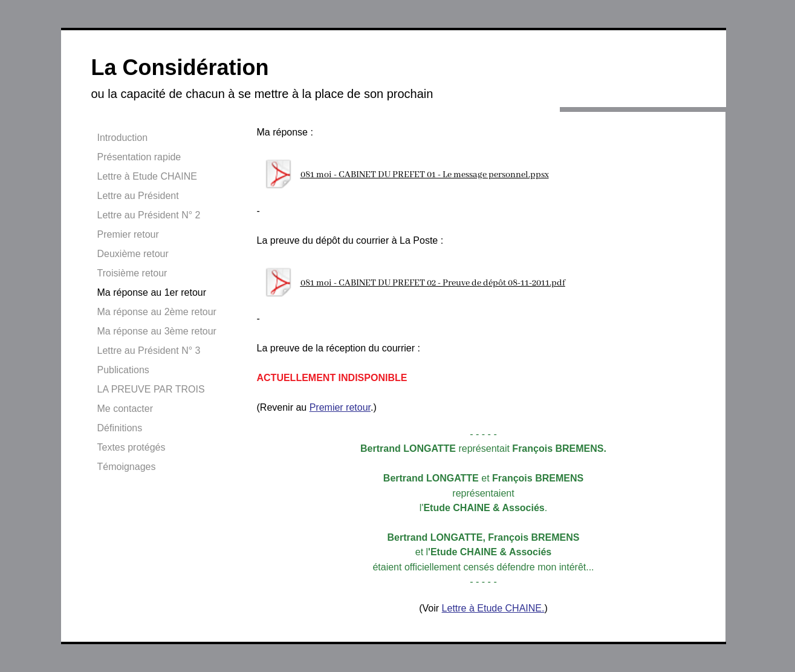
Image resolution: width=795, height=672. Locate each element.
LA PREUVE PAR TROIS (151, 389)
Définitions (120, 428)
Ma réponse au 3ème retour (157, 331)
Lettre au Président (138, 196)
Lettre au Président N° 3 (149, 351)
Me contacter (125, 409)
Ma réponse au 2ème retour (157, 312)
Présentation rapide (139, 157)
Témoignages (127, 467)
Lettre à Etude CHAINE (147, 176)
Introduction (123, 138)
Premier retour (128, 234)
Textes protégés (131, 447)
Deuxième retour (133, 254)
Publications (123, 370)
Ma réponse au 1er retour (152, 292)
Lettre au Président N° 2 (149, 215)
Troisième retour (132, 273)
